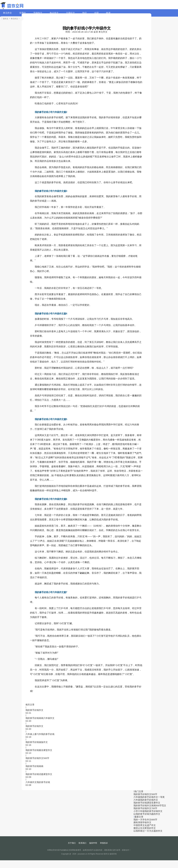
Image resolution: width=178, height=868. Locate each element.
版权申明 (93, 843)
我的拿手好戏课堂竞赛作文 (147, 803)
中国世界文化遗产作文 (145, 825)
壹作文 (6, 19)
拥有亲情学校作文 (142, 822)
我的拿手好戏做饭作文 (37, 742)
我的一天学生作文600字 (145, 820)
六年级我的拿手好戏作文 (146, 800)
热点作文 (54, 13)
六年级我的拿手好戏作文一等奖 (149, 797)
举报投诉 (104, 843)
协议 (85, 13)
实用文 (23, 13)
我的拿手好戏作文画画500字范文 (150, 805)
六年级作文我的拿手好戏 (38, 782)
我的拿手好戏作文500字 (37, 758)
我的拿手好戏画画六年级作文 (40, 718)
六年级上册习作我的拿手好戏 (40, 734)
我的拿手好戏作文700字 (145, 808)
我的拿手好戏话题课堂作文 (39, 774)
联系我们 (82, 843)
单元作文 (7, 13)
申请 (108, 13)
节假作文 (38, 13)
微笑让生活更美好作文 (145, 828)
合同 (96, 13)
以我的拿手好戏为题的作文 (147, 814)
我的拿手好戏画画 (34, 766)
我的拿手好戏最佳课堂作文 (39, 750)
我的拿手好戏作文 (34, 710)
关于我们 (72, 843)
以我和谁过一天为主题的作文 (148, 831)
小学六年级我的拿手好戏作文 (148, 811)
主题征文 (70, 13)
